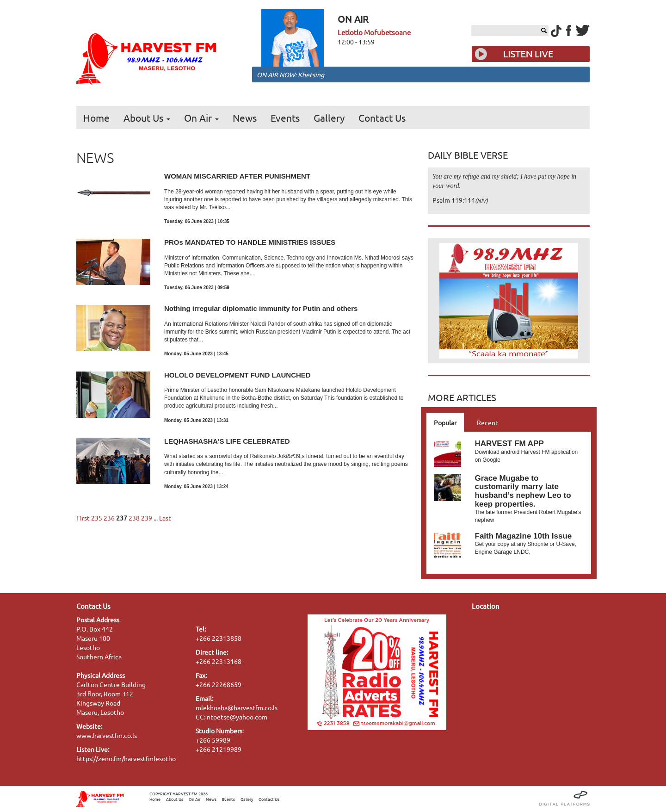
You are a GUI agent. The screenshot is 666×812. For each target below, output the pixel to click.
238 (134, 518)
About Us (147, 118)
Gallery (329, 118)
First (83, 518)
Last (165, 518)
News (245, 118)
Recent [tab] (487, 422)
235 (97, 518)
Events (285, 118)
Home (96, 118)
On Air (201, 118)
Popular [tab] (445, 422)
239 (147, 518)
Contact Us (382, 118)
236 (109, 518)
